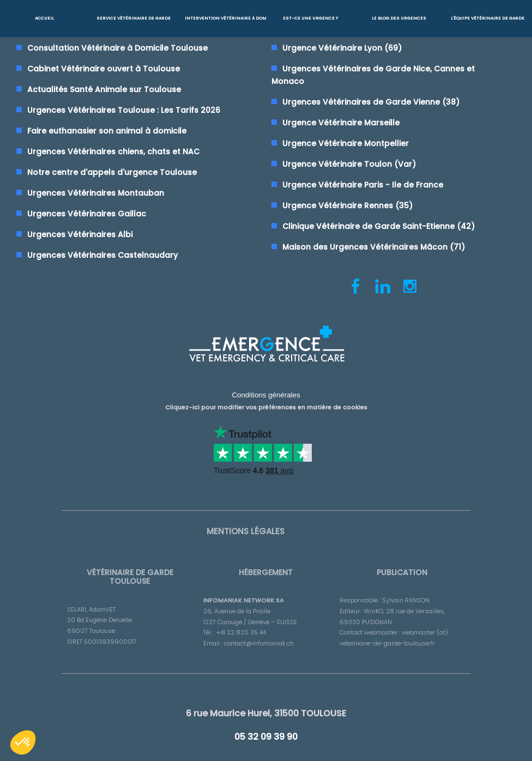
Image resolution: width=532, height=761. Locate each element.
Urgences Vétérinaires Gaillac (87, 214)
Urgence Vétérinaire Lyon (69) (342, 48)
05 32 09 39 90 (266, 724)
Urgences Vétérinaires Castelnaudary (102, 255)
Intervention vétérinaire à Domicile (225, 18)
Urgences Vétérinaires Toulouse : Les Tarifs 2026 (124, 110)
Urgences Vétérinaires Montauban (96, 193)
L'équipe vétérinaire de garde (488, 18)
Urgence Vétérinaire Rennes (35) (347, 206)
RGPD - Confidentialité (411, 752)
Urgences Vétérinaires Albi (80, 234)
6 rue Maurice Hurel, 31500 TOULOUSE (266, 705)
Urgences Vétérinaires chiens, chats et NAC (113, 152)
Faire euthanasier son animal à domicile (107, 131)
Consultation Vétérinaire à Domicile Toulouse (117, 48)
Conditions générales (266, 393)
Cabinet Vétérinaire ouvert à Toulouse (104, 69)
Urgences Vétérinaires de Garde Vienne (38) (371, 102)
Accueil (44, 18)
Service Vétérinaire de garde (134, 18)
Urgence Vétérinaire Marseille (341, 123)
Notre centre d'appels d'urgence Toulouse (112, 172)
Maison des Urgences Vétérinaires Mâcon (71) (374, 247)
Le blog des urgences (399, 18)
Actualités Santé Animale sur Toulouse (104, 89)
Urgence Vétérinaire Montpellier (346, 143)
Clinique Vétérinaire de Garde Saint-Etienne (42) (379, 226)
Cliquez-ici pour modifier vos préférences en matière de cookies (266, 403)
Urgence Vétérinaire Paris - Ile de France (363, 185)
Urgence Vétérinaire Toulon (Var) (349, 164)
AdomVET (263, 752)
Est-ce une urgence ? (310, 18)
